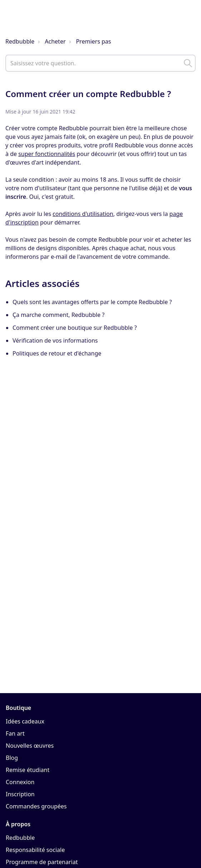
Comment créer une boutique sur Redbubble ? (75, 328)
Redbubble (20, 41)
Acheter (55, 41)
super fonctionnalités (47, 154)
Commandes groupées (36, 806)
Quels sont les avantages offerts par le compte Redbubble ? (92, 302)
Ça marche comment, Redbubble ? (58, 315)
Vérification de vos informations (55, 340)
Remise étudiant (28, 770)
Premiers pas (93, 41)
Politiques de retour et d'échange (57, 353)
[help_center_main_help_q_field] (100, 63)
